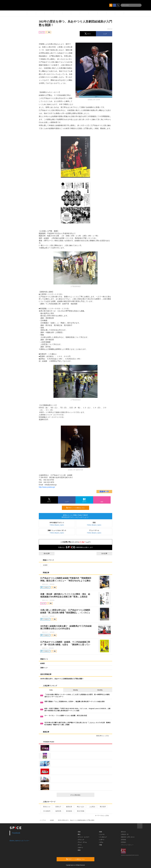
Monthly (100, 690)
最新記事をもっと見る (103, 736)
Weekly (75, 690)
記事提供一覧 (125, 834)
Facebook (16, 833)
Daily (51, 690)
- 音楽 (79, 832)
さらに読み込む (82, 795)
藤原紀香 (68, 807)
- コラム (101, 842)
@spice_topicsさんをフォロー (19, 841)
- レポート (102, 840)
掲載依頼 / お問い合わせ (128, 837)
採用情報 (123, 840)
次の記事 (106, 553)
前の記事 (45, 553)
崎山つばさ (80, 807)
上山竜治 (91, 807)
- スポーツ (80, 848)
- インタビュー (103, 837)
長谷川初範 (80, 811)
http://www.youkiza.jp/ (47, 487)
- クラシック (81, 840)
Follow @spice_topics (57, 525)
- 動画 (100, 832)
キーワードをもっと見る (103, 816)
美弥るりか (46, 807)
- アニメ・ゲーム (82, 842)
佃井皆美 (57, 811)
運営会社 (123, 832)
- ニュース (102, 834)
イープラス (43, 820)
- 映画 (79, 850)
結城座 (44, 565)
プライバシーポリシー (127, 845)
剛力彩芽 (102, 807)
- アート (79, 845)
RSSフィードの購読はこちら (77, 508)
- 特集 (100, 845)
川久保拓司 (46, 811)
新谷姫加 (68, 811)
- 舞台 (79, 834)
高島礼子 (57, 807)
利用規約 (123, 842)
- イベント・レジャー (83, 837)
